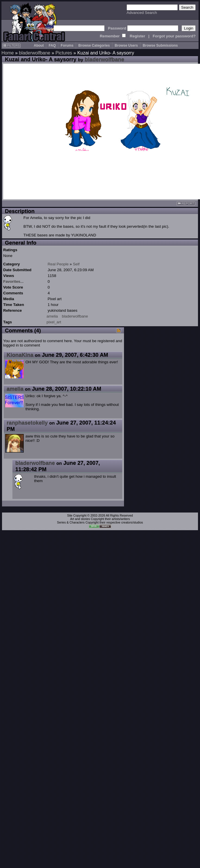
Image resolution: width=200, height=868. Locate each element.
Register (137, 36)
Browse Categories (94, 45)
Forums (67, 45)
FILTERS (11, 45)
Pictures (64, 53)
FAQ (52, 45)
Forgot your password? (174, 36)
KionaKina (20, 355)
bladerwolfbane (35, 53)
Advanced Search (142, 13)
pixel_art (54, 322)
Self (76, 264)
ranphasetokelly (27, 423)
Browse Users (126, 45)
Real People (58, 264)
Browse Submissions (160, 45)
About (39, 45)
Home (8, 53)
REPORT (186, 204)
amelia (52, 316)
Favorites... (13, 281)
